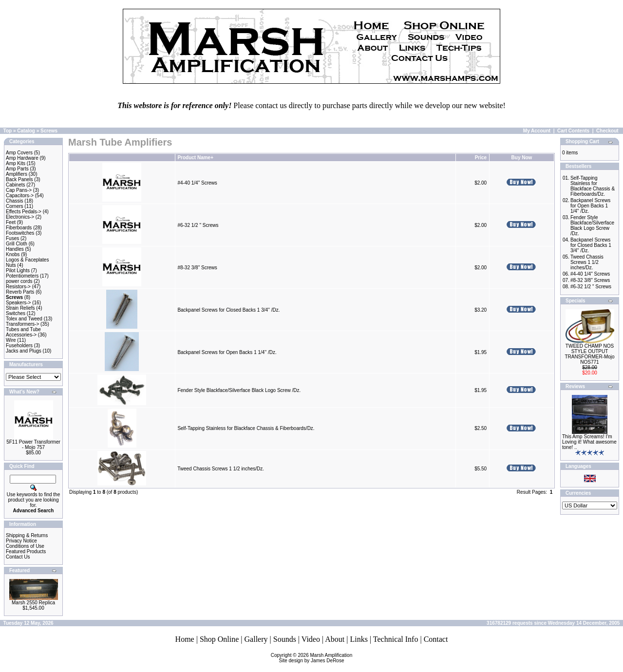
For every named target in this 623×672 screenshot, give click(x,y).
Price (481, 158)
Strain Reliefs (20, 308)
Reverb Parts (20, 292)
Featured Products (26, 551)
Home (185, 639)
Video (311, 639)
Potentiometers (22, 276)
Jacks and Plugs (24, 351)
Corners (15, 206)
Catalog (26, 131)
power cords (19, 281)
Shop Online (219, 639)
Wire (11, 340)
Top (8, 131)
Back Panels (19, 179)
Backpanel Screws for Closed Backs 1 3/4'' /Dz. (228, 310)
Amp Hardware (22, 158)
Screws (49, 131)
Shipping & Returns (27, 535)
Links (359, 639)
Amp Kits (16, 163)
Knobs (13, 254)
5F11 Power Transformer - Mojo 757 (33, 445)
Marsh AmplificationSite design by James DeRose (316, 658)
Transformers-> (22, 324)
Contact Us (18, 557)
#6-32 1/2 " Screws (198, 225)
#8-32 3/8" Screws (197, 268)
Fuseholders (19, 345)
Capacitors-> (20, 196)
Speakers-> (18, 303)
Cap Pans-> (19, 190)
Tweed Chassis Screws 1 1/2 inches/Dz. (221, 469)
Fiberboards (19, 228)
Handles (15, 249)
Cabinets (15, 185)
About (335, 639)
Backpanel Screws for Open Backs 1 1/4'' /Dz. (227, 352)
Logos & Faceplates (27, 260)
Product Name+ (195, 158)
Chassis (15, 201)
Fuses (12, 238)
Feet (11, 222)
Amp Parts (17, 169)
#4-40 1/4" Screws (197, 183)
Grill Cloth (17, 244)
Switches (16, 313)
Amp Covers (19, 153)
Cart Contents (573, 131)
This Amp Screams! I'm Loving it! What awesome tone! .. (589, 442)
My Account (537, 131)
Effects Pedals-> (24, 212)
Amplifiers (17, 174)
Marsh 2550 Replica (33, 603)
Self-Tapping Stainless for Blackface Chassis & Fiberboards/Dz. (246, 428)
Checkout (607, 131)
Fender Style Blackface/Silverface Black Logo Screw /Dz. (239, 390)
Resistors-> (18, 287)
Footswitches (20, 233)
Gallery (256, 639)
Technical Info (396, 639)
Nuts (11, 265)
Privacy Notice (21, 541)
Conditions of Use (25, 546)
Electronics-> (20, 217)
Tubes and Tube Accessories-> (23, 332)
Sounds (285, 639)
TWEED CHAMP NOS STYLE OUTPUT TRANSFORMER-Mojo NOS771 (589, 354)
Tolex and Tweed (24, 319)
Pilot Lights (18, 271)
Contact (436, 639)
